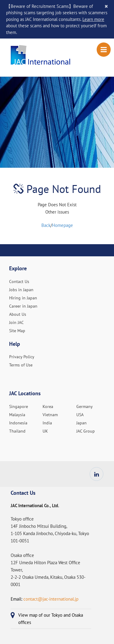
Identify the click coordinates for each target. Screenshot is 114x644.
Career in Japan (23, 306)
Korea (48, 406)
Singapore (19, 406)
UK (45, 431)
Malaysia (17, 415)
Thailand (17, 431)
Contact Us (19, 282)
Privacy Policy (22, 357)
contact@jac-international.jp (51, 599)
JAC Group (86, 431)
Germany (85, 406)
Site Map (17, 331)
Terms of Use (21, 365)
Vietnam (50, 415)
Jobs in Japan (21, 290)
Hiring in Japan (23, 298)
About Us (18, 314)
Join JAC (16, 322)
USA (80, 415)
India (47, 423)
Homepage (62, 225)
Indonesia (18, 423)
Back (46, 225)
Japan (81, 423)
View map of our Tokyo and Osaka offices (51, 619)
